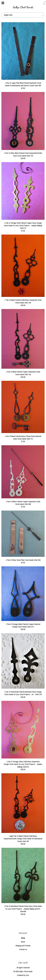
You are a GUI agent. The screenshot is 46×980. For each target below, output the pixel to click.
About (23, 942)
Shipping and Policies (23, 946)
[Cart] (44, 4)
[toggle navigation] (3, 3)
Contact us (23, 949)
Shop (23, 938)
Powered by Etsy (23, 975)
